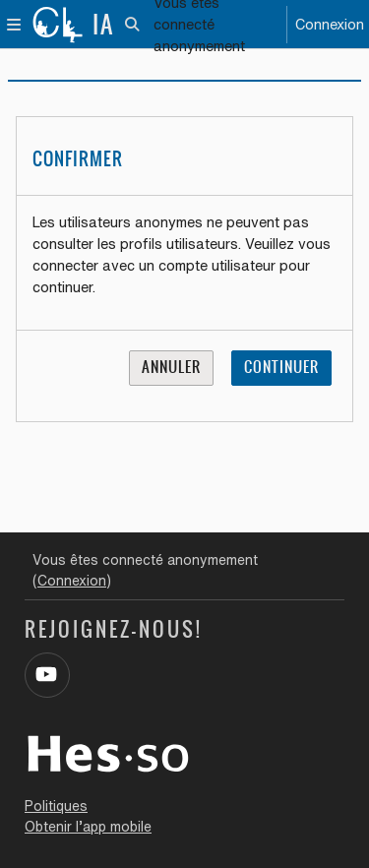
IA (103, 25)
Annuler (171, 367)
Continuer (281, 367)
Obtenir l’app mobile (88, 827)
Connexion (330, 24)
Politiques (56, 806)
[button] (133, 25)
